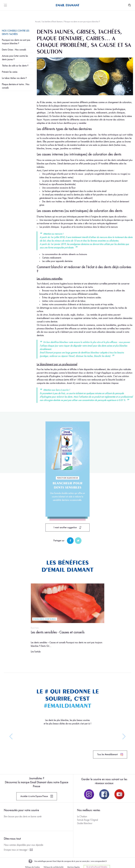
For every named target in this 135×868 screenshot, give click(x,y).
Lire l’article (36, 652)
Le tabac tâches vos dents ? (14, 78)
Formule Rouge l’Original (88, 820)
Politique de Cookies (32, 867)
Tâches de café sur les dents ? (15, 66)
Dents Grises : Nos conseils (14, 50)
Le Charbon (82, 817)
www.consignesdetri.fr (99, 861)
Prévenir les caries (10, 72)
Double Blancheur (85, 823)
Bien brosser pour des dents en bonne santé (23, 817)
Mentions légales (74, 867)
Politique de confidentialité (54, 867)
